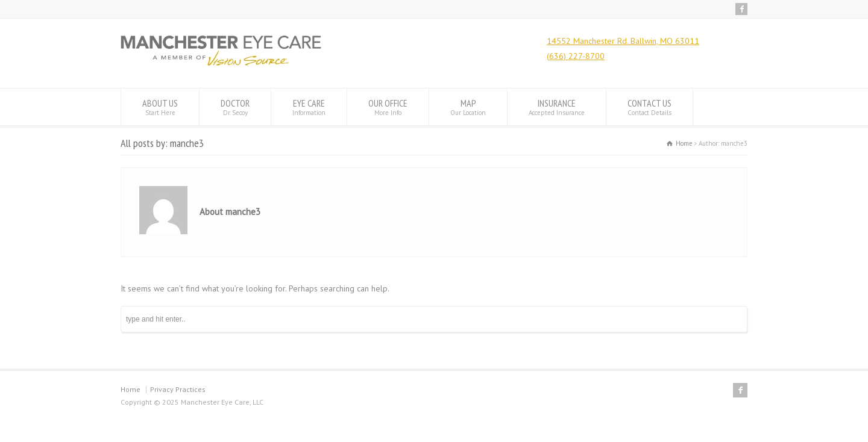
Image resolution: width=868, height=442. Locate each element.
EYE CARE (309, 107)
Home (131, 389)
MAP (468, 107)
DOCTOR (235, 107)
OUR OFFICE (388, 107)
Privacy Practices (178, 389)
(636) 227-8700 (576, 56)
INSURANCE (557, 107)
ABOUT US (160, 107)
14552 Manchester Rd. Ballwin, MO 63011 (623, 41)
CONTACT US (649, 107)
